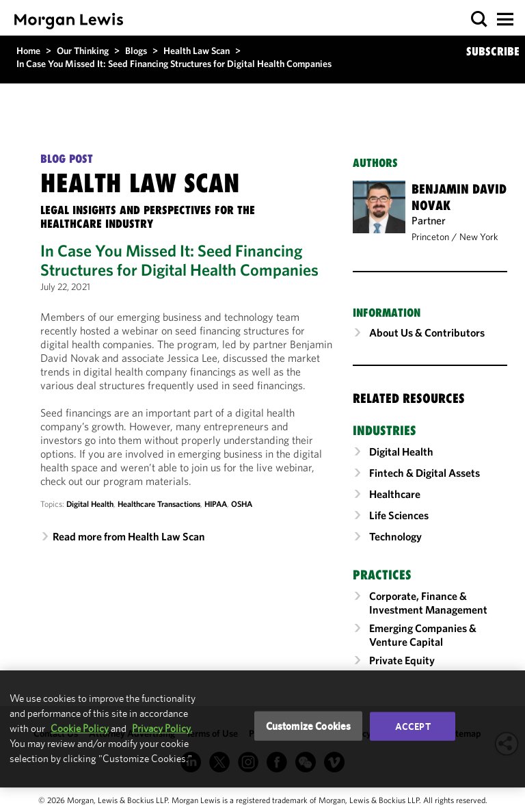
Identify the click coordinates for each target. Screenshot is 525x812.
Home (28, 51)
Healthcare (395, 494)
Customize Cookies (309, 725)
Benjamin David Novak (459, 197)
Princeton (430, 237)
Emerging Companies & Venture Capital (423, 635)
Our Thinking (83, 51)
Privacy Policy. (162, 728)
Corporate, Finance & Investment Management (428, 603)
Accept (413, 726)
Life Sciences (399, 515)
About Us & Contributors (427, 332)
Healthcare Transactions (159, 504)
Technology (395, 536)
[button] (480, 19)
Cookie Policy (80, 728)
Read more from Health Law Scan (129, 536)
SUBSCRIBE (493, 51)
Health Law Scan (197, 51)
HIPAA (216, 504)
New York (479, 237)
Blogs (136, 51)
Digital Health (90, 504)
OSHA (242, 504)
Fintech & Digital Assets (425, 473)
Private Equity (402, 660)
